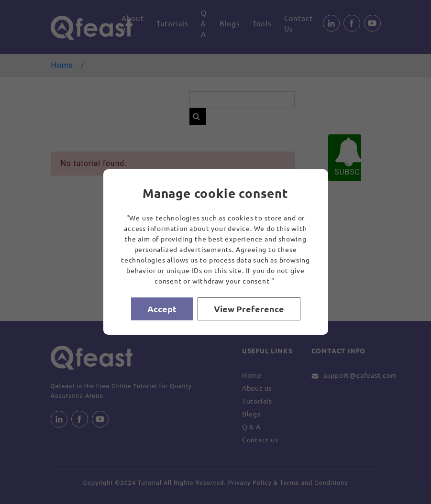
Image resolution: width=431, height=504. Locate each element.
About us (133, 23)
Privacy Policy (249, 483)
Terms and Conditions (314, 483)
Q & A (204, 23)
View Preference (249, 309)
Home (62, 65)
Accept (162, 309)
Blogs (230, 23)
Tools (262, 23)
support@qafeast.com (360, 375)
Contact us (260, 439)
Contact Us (298, 23)
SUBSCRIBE (348, 157)
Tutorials (172, 23)
